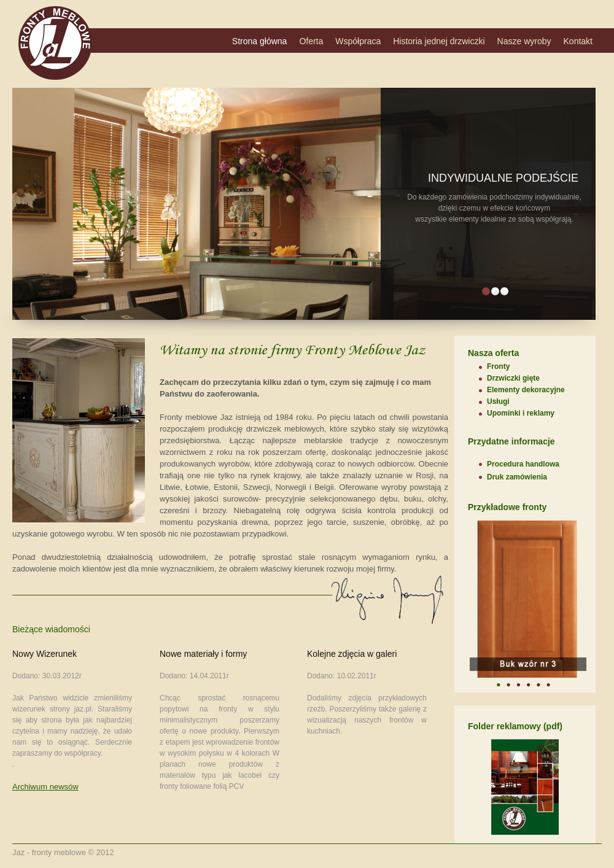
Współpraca (358, 41)
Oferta (311, 41)
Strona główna (260, 41)
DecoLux (55, 43)
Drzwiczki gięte (513, 378)
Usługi (498, 401)
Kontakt (578, 41)
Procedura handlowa (523, 464)
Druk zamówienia (517, 477)
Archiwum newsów (45, 787)
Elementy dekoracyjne (526, 390)
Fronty (498, 366)
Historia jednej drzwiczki (439, 41)
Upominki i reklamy (521, 413)
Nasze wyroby (524, 41)
